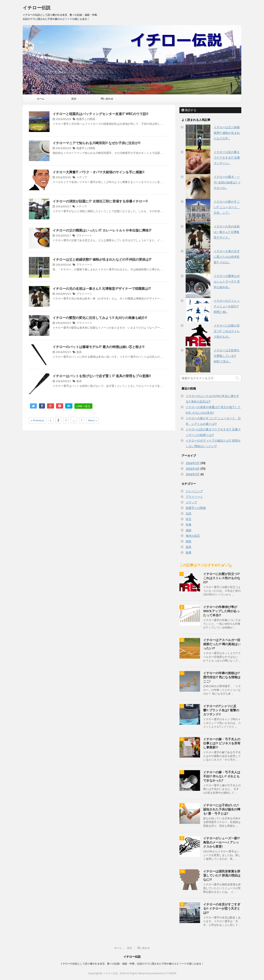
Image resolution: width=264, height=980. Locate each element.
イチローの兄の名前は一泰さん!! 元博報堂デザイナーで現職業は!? (102, 289)
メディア (82, 177)
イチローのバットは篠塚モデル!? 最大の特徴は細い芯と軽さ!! (98, 347)
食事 (189, 552)
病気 (189, 541)
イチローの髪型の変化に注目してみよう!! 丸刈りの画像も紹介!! (100, 318)
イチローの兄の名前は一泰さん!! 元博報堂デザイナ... (227, 232)
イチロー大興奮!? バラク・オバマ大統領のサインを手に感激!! (98, 172)
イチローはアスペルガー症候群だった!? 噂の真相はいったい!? (222, 644)
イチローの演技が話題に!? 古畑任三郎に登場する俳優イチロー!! (100, 201)
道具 (79, 352)
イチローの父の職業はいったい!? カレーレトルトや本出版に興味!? (102, 230)
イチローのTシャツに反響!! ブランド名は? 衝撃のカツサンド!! (221, 710)
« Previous (37, 420)
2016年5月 (193, 463)
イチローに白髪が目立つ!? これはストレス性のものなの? (222, 578)
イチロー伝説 (37, 8)
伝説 (189, 513)
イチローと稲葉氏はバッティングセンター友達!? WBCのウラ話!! (100, 114)
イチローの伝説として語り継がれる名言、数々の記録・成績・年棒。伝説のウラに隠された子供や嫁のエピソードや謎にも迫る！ (132, 964)
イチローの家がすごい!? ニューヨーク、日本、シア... (227, 207)
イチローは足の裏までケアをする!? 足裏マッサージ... (227, 158)
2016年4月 (193, 469)
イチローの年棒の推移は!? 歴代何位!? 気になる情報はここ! (222, 677)
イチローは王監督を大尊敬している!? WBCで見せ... (227, 356)
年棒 (189, 525)
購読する (189, 110)
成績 (189, 530)
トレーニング (194, 491)
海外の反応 (193, 536)
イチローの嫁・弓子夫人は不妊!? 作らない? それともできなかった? (222, 776)
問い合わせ (107, 99)
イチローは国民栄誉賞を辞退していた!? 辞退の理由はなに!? (222, 875)
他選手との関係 (86, 119)
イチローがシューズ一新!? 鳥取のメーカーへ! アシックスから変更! (221, 842)
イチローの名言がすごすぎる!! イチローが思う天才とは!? (222, 908)
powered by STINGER (163, 973)
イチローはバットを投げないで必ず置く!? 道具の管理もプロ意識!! (102, 376)
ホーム (41, 99)
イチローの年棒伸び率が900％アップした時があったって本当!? (221, 611)
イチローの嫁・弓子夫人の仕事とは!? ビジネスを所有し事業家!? (222, 743)
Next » (93, 420)
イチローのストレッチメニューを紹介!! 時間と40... (227, 306)
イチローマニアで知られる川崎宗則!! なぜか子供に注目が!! (96, 143)
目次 (74, 99)
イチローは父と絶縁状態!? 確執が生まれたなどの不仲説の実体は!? (102, 259)
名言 (189, 519)
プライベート (84, 236)
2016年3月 (193, 474)
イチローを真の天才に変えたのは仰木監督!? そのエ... (227, 257)
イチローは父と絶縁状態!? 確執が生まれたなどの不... (227, 133)
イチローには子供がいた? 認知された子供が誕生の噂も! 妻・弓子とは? (222, 809)
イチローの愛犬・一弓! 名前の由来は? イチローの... (227, 182)
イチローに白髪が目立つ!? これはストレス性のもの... (227, 331)
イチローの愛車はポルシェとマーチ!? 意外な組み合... (227, 282)
